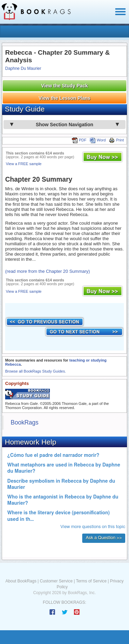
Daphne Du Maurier (23, 68)
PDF (79, 140)
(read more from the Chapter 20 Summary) (47, 271)
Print (116, 140)
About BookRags (21, 581)
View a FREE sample (24, 164)
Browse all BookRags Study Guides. (36, 371)
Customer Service (56, 581)
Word (98, 140)
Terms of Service (91, 581)
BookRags (25, 422)
